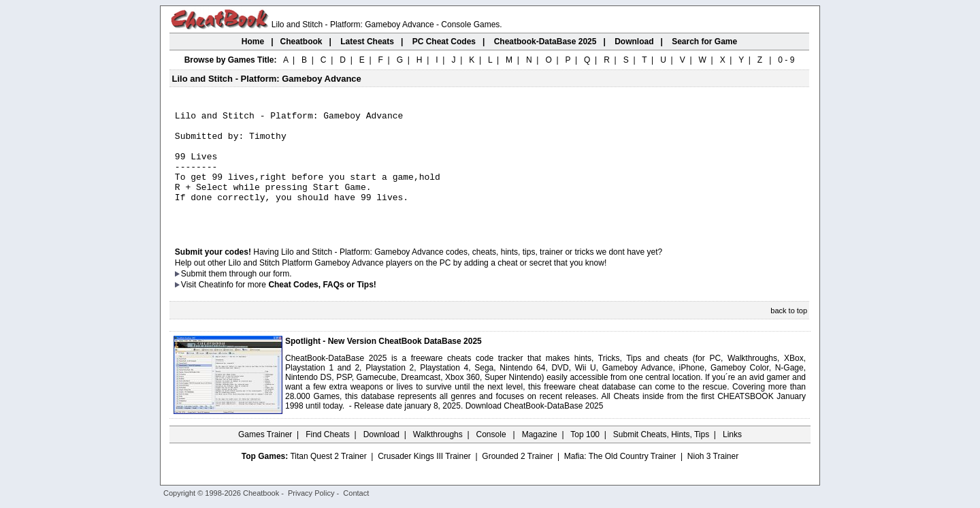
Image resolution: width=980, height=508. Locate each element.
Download (381, 457)
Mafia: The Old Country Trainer (620, 479)
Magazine (540, 457)
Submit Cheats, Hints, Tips (661, 457)
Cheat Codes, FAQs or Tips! (322, 307)
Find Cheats (328, 457)
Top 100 (585, 457)
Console (492, 457)
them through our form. (250, 296)
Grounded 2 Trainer (517, 479)
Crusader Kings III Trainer (424, 479)
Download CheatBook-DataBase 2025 (535, 428)
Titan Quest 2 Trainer (328, 479)
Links (732, 457)
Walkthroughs (438, 457)
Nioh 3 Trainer (713, 479)
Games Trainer (265, 457)
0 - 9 (786, 60)
